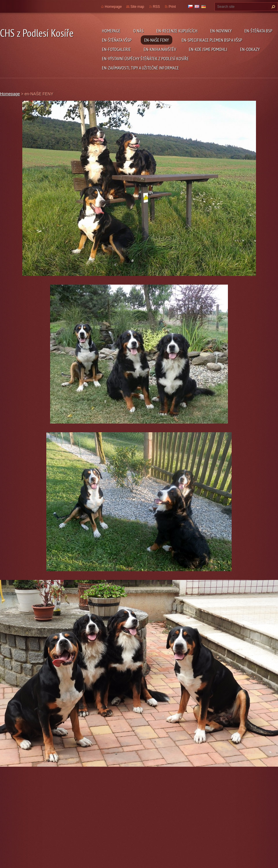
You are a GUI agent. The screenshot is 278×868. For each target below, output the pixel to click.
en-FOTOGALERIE (116, 49)
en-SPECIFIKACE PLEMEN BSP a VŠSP (212, 40)
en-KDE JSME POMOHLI (208, 49)
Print (172, 7)
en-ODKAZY (250, 49)
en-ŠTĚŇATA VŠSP (117, 40)
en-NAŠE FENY (157, 40)
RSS (157, 7)
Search (272, 7)
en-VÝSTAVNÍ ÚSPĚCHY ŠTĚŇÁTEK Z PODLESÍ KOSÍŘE (145, 58)
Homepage (111, 31)
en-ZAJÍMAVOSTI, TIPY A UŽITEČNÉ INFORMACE (140, 68)
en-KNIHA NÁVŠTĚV (160, 49)
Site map (137, 7)
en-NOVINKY (221, 31)
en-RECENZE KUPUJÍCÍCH (177, 31)
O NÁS (138, 31)
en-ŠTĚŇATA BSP (258, 31)
